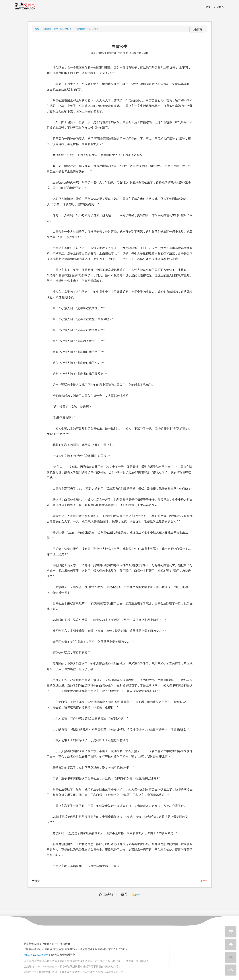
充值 (136, 895)
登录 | (209, 7)
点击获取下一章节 (113, 894)
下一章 (204, 881)
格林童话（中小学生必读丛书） (58, 29)
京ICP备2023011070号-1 (37, 955)
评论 (36, 881)
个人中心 (218, 7)
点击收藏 (197, 30)
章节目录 (81, 29)
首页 (37, 29)
